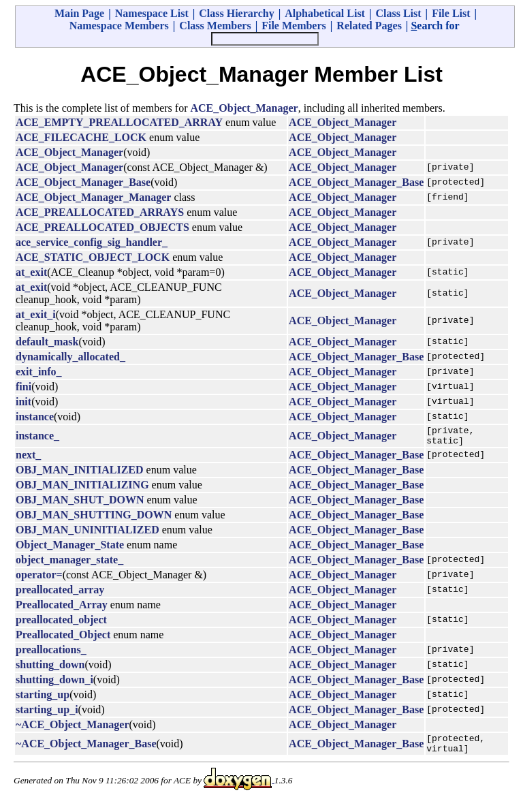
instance (35, 417)
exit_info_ (39, 372)
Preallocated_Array (62, 609)
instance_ (37, 438)
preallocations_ (51, 654)
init (23, 402)
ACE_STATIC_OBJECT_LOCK (93, 257)
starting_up (43, 699)
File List (451, 13)
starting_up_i (47, 714)
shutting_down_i (54, 684)
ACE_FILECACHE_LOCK (81, 137)
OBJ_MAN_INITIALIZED (80, 474)
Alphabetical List (325, 13)
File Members (294, 26)
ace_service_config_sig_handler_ (92, 242)
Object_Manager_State (70, 549)
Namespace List (152, 13)
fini (23, 387)
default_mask (47, 342)
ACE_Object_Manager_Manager (93, 197)
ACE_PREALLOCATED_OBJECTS (102, 227)
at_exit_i (36, 314)
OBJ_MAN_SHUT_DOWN (80, 504)
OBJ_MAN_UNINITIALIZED (88, 534)
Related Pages (369, 26)
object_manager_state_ (69, 564)
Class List (398, 13)
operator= (39, 579)
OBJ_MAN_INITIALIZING (82, 489)
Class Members (215, 26)
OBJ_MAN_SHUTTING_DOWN (94, 519)
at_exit (31, 272)
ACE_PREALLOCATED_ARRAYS (100, 212)
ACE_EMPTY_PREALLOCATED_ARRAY (119, 122)
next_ (28, 459)
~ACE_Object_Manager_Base (86, 750)
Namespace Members (119, 26)
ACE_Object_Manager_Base (83, 182)
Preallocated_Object (63, 639)
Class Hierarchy (236, 13)
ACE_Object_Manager (244, 108)
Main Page (79, 13)
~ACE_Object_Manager (73, 729)
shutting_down (50, 669)
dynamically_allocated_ (70, 357)
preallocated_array (60, 594)
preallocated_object (61, 624)
